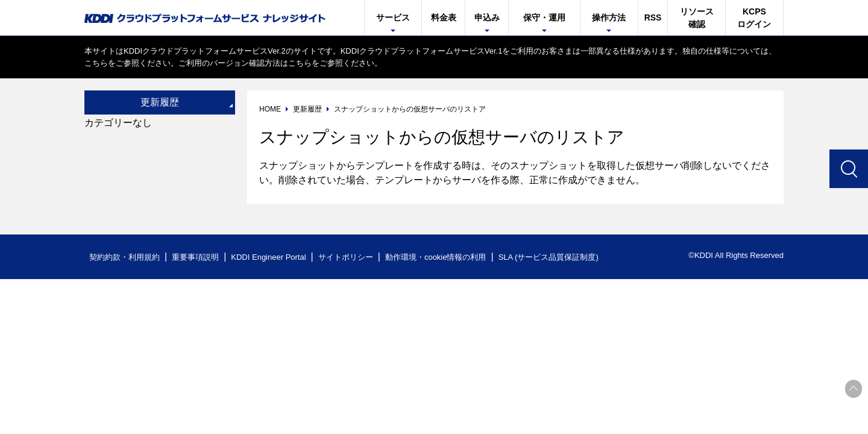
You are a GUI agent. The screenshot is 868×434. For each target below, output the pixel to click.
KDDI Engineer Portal (268, 257)
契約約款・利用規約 (124, 257)
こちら (96, 63)
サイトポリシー (346, 257)
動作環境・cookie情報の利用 (436, 257)
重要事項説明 (195, 257)
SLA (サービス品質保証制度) (549, 257)
